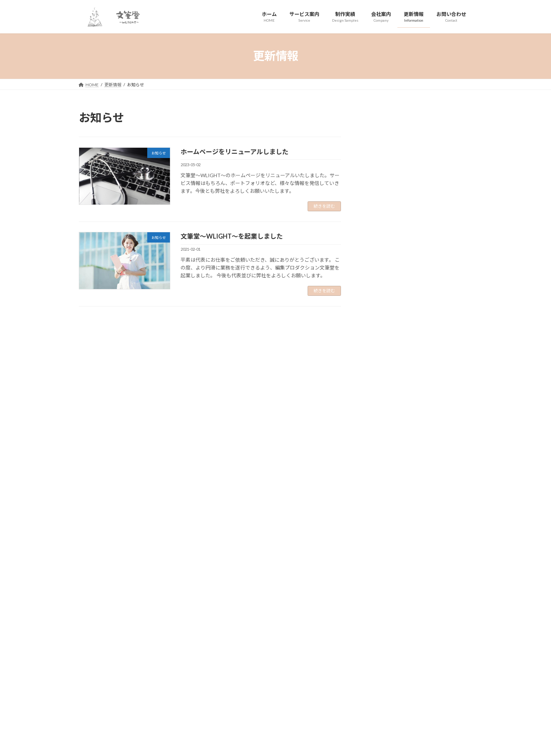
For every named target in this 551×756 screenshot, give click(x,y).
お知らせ (402, 132)
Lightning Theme (249, 743)
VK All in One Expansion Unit (297, 743)
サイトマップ (155, 641)
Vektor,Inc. (340, 743)
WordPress (213, 743)
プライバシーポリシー (107, 641)
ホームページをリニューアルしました (235, 152)
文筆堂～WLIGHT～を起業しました (232, 236)
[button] (175, 603)
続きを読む (324, 206)
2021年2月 (380, 224)
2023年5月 (380, 210)
